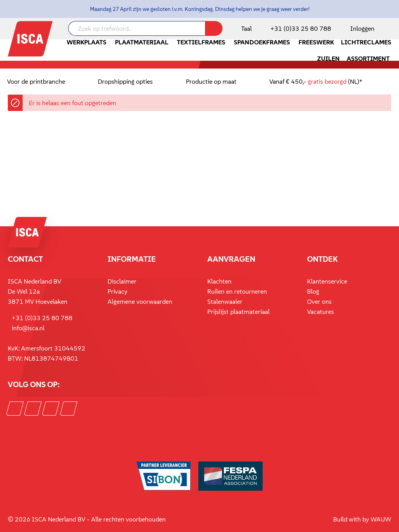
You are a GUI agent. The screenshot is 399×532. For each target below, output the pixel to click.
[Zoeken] (214, 28)
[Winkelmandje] (391, 29)
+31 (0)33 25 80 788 (301, 28)
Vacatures (320, 312)
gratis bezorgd (327, 81)
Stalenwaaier (225, 301)
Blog (313, 291)
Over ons (319, 301)
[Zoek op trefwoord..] (137, 28)
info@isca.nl (28, 328)
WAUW (381, 519)
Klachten (219, 281)
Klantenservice (327, 281)
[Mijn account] (361, 28)
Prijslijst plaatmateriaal (238, 312)
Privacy (117, 291)
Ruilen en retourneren (237, 291)
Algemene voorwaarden (140, 301)
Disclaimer (122, 281)
